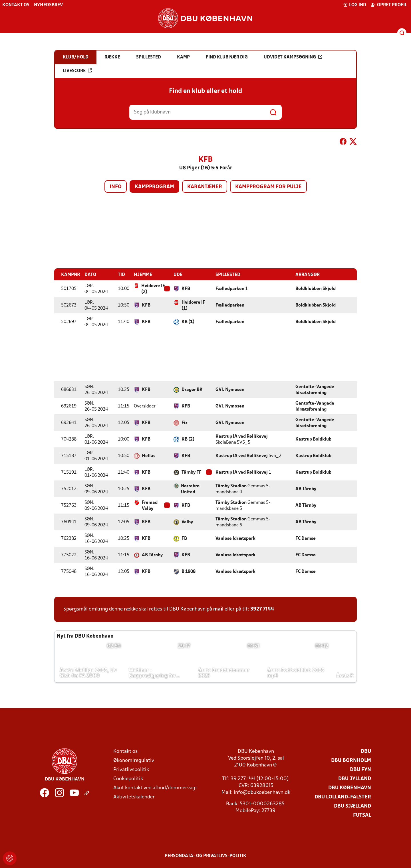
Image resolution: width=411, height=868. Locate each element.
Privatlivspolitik (131, 769)
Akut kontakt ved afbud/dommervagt (155, 788)
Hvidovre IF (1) (193, 305)
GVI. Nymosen (230, 390)
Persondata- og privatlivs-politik (205, 856)
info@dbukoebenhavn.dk (262, 792)
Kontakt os (16, 5)
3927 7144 (262, 609)
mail (218, 609)
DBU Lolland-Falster (343, 797)
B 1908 (189, 571)
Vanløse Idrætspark (235, 538)
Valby (187, 522)
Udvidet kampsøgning (293, 57)
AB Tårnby (306, 489)
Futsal (362, 815)
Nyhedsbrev (48, 5)
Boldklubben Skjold (316, 289)
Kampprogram (154, 187)
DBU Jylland (355, 779)
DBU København (350, 788)
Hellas (149, 456)
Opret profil (389, 5)
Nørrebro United (190, 489)
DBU (366, 751)
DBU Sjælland (352, 806)
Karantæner (205, 187)
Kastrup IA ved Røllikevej (242, 436)
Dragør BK (192, 390)
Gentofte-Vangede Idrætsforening (315, 390)
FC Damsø (306, 538)
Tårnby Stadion (231, 486)
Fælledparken (230, 289)
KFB (186, 289)
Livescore (77, 71)
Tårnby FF (192, 472)
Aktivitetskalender (134, 797)
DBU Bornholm (351, 760)
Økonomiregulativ (134, 760)
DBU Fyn (360, 769)
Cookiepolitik (128, 779)
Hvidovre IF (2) (153, 289)
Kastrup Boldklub (313, 439)
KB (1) (188, 322)
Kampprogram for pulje (268, 187)
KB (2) (188, 439)
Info (116, 187)
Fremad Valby (150, 505)
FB (184, 538)
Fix (185, 423)
